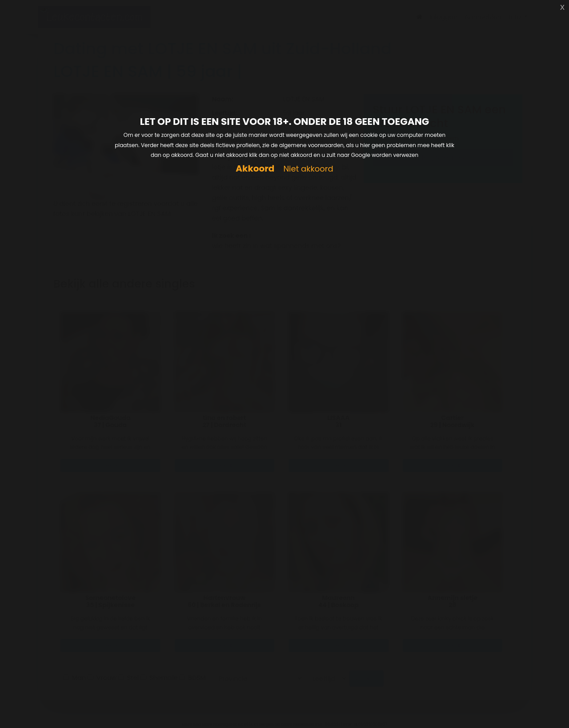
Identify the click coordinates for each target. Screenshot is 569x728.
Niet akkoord (308, 169)
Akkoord (255, 169)
